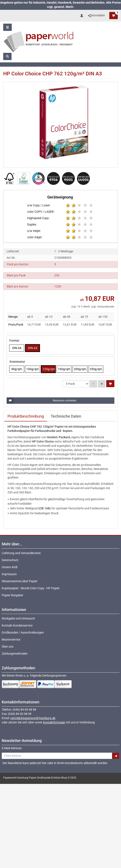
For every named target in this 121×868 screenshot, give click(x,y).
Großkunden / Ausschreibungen (23, 632)
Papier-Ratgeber (13, 595)
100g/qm (32, 369)
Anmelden (97, 15)
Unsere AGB (10, 567)
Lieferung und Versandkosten (21, 553)
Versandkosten (106, 307)
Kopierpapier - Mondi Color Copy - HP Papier (31, 588)
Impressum (9, 574)
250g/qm (96, 369)
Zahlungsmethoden (15, 654)
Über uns (8, 647)
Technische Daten (66, 416)
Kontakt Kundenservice (17, 625)
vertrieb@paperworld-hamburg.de (33, 718)
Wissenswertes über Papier (20, 581)
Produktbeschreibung (26, 416)
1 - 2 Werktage (64, 251)
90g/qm (17, 369)
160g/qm (64, 369)
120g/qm (49, 369)
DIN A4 (17, 348)
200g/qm (80, 369)
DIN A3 (33, 348)
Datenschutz (10, 560)
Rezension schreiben (42, 401)
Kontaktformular (54, 722)
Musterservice (11, 640)
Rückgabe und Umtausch (18, 618)
